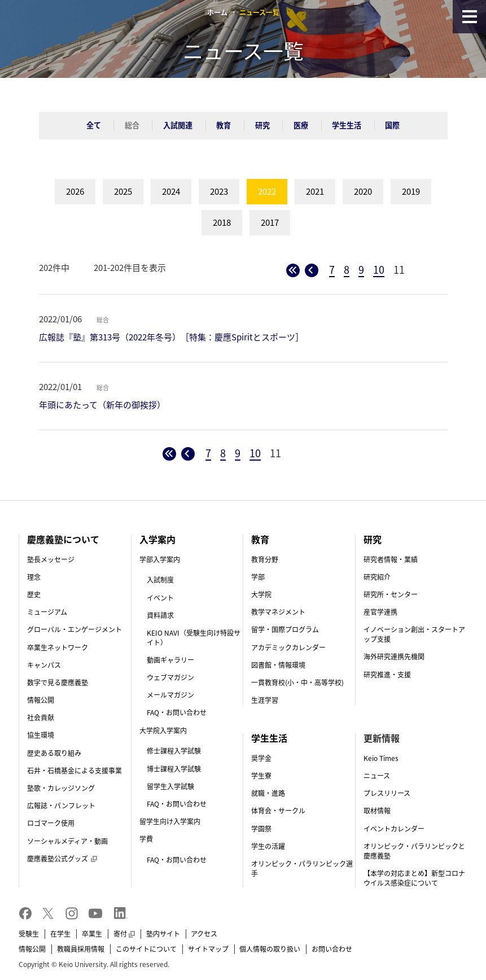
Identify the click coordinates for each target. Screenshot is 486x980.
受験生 (29, 934)
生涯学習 (265, 700)
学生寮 (261, 776)
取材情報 (377, 811)
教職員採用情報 (81, 949)
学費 (146, 839)
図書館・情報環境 (278, 665)
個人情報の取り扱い (270, 949)
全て (94, 125)
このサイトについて (146, 949)
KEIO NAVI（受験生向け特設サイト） (194, 638)
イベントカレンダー (394, 829)
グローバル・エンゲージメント (75, 629)
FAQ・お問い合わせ (177, 712)
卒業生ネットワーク (58, 648)
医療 (301, 125)
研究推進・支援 (387, 675)
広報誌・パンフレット (61, 806)
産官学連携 (380, 612)
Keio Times (381, 758)
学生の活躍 (268, 846)
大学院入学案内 (163, 730)
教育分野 (265, 559)
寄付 (124, 934)
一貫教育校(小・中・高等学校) (297, 683)
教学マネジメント (278, 612)
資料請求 (160, 615)
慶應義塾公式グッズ (62, 859)
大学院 (261, 594)
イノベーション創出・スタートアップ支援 (414, 634)
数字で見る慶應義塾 (58, 683)
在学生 (60, 934)
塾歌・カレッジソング (61, 788)
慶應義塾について (63, 539)
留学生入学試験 (170, 786)
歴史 (34, 594)
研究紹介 (377, 577)
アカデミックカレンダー (288, 648)
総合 (132, 125)
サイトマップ (208, 949)
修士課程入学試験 (174, 751)
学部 (258, 577)
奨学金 (261, 758)
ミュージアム (47, 612)
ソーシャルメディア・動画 (67, 841)
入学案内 (157, 539)
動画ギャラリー (170, 660)
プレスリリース (387, 793)
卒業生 (92, 934)
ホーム (217, 12)
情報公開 (41, 700)
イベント (160, 598)
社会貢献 (41, 718)
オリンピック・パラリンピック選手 (302, 869)
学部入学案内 (160, 559)
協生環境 (41, 735)
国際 (392, 125)
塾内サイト (163, 934)
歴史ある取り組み (54, 753)
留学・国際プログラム (285, 629)
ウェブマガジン (170, 677)
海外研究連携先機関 (394, 657)
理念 (34, 577)
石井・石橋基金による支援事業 (75, 771)
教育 (224, 125)
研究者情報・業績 (391, 559)
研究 (262, 125)
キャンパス (44, 665)
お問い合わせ (332, 949)
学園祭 (261, 829)
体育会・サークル (278, 811)
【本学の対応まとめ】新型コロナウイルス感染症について (414, 878)
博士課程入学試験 (174, 769)
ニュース (377, 776)
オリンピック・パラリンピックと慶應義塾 (414, 851)
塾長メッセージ (51, 559)
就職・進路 (268, 793)
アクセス (204, 934)
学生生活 (347, 125)
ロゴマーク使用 (51, 823)
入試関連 (178, 125)
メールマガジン (170, 695)
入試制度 (160, 580)
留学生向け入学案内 (170, 821)
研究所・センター (391, 594)
